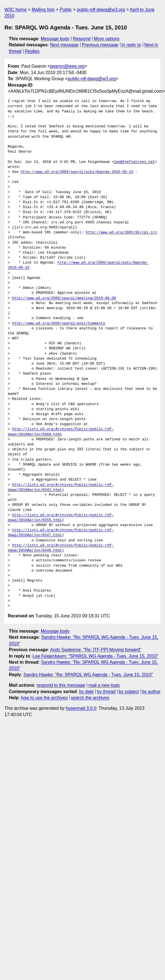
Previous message (100, 45)
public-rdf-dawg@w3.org (101, 10)
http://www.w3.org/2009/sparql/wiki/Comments (59, 324)
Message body (55, 39)
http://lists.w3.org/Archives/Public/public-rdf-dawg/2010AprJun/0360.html (61, 432)
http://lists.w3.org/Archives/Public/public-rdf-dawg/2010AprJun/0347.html (61, 533)
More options (107, 39)
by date (86, 692)
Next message (64, 45)
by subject (129, 692)
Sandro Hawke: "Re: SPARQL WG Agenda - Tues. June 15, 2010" (88, 675)
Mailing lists (43, 10)
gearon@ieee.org (67, 66)
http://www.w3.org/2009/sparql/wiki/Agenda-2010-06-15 (77, 172)
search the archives (90, 698)
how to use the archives (44, 698)
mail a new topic (104, 685)
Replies (32, 51)
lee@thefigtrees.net (134, 162)
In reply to (131, 45)
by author (151, 692)
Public (66, 10)
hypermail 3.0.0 (81, 708)
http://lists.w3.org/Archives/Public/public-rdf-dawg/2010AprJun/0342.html (61, 488)
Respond (82, 39)
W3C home (16, 10)
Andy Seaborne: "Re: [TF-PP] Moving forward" (96, 650)
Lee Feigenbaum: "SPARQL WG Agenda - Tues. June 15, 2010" (95, 656)
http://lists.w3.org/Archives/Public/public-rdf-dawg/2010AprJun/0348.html (61, 548)
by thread (106, 692)
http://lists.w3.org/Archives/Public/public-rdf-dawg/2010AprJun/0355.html (61, 518)
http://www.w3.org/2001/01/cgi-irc (121, 233)
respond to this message (61, 685)
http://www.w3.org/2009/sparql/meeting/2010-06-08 (64, 298)
